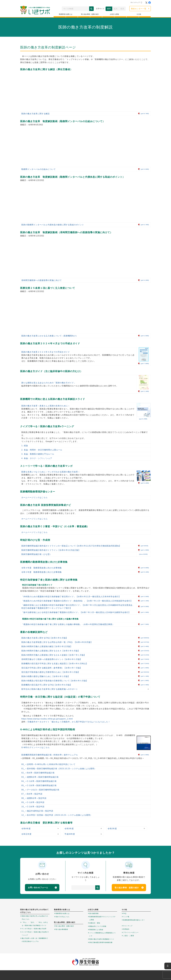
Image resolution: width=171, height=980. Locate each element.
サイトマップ (135, 2)
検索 (91, 9)
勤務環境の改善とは (63, 913)
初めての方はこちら (63, 917)
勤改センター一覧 (139, 9)
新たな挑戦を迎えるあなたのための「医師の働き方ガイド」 (49, 383)
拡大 (116, 9)
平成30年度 (70, 834)
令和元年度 (26, 834)
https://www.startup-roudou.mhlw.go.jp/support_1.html (47, 719)
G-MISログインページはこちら (36, 747)
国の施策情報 (94, 913)
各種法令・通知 (95, 923)
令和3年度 (69, 829)
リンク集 (126, 917)
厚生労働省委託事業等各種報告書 (101, 942)
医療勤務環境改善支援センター (134, 920)
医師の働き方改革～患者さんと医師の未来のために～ (46, 406)
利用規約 (126, 929)
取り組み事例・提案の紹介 (129, 888)
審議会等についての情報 (98, 926)
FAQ (125, 913)
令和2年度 (112, 829)
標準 (109, 9)
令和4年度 (26, 829)
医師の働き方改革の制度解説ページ (102, 939)
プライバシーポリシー (131, 932)
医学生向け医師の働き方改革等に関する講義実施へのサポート (50, 689)
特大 (122, 9)
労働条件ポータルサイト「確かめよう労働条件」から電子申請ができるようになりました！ (69, 722)
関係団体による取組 (96, 930)
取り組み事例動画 (62, 929)
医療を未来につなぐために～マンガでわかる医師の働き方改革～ (51, 472)
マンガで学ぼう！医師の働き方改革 (34, 929)
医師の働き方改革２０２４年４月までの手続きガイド (46, 352)
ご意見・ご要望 (129, 936)
